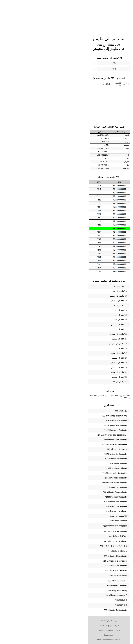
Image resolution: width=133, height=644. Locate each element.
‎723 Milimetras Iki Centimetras (73, 473)
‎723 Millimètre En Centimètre (73, 454)
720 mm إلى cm (79, 320)
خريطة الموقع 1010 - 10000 (66, 630)
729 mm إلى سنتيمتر (77, 363)
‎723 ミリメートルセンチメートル (71, 546)
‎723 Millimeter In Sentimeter (74, 511)
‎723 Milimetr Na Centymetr (74, 487)
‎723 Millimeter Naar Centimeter (72, 483)
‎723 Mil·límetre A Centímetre (73, 531)
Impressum (66, 635)
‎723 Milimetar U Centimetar (74, 459)
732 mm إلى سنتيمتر (77, 377)
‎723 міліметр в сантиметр (74, 590)
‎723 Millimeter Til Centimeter (73, 556)
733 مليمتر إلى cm (78, 382)
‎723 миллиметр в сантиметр (73, 561)
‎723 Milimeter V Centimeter (74, 566)
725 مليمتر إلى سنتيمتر (76, 344)
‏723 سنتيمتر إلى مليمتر (76, 516)
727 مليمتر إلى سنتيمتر (76, 353)
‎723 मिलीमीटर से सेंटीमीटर (76, 536)
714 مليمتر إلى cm (78, 291)
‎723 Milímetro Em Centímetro (73, 492)
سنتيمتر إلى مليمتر (67, 39)
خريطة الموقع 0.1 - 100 (66, 621)
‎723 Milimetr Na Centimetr (74, 421)
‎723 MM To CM (79, 411)
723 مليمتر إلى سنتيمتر (76, 334)
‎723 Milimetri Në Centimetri (74, 570)
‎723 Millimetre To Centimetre (73, 610)
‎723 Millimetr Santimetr (76, 521)
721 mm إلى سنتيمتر (77, 325)
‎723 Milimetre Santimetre (75, 586)
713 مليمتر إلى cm (78, 286)
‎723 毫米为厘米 (79, 600)
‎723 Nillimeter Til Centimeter (74, 425)
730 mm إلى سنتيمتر (77, 367)
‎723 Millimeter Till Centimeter (73, 506)
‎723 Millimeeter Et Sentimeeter (73, 444)
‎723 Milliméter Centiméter (75, 464)
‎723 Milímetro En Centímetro (73, 440)
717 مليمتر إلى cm (78, 305)
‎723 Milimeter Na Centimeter (73, 502)
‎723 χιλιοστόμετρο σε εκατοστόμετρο (70, 435)
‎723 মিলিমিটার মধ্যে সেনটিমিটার (73, 526)
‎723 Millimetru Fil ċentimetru (74, 478)
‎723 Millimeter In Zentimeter (74, 430)
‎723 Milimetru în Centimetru (74, 497)
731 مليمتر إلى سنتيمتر (76, 372)
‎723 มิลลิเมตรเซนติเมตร (75, 576)
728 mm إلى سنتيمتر (77, 358)
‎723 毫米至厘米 (79, 605)
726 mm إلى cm (79, 348)
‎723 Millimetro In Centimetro (74, 468)
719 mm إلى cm (79, 315)
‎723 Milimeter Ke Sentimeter (73, 541)
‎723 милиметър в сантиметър (72, 416)
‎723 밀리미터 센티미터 (76, 551)
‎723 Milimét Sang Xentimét (74, 595)
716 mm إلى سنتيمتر (77, 301)
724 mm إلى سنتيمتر (77, 339)
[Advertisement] (66, 17)
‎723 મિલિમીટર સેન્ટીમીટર (75, 581)
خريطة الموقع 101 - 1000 (66, 625)
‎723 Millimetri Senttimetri (75, 449)
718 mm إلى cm (79, 310)
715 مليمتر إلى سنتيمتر (76, 296)
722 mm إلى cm (79, 329)
